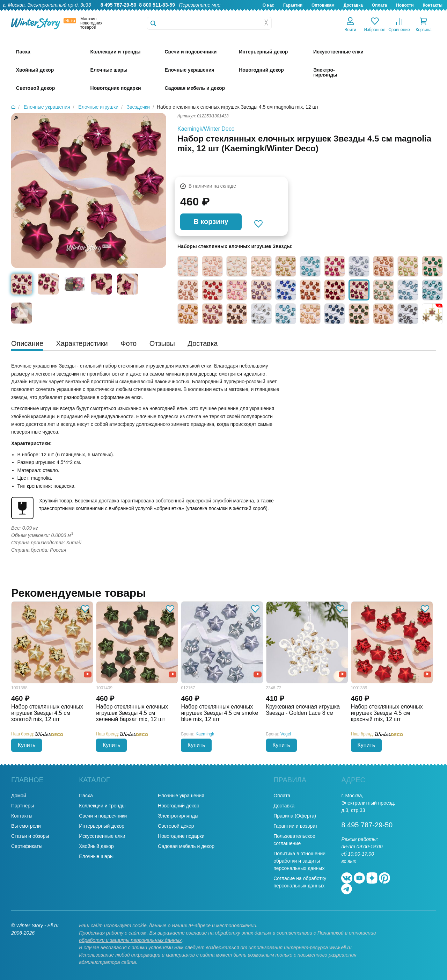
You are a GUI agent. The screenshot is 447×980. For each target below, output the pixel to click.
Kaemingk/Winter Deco (206, 129)
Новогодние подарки (181, 836)
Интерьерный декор (102, 826)
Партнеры (23, 806)
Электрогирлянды (178, 816)
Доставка (353, 5)
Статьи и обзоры (30, 836)
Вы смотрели (26, 826)
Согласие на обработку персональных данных (300, 882)
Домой (19, 796)
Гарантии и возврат (295, 826)
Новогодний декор (178, 806)
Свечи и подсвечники (103, 816)
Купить (27, 745)
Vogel (286, 734)
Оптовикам (323, 5)
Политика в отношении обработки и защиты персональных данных (299, 861)
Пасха (86, 796)
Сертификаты (27, 846)
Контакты (433, 5)
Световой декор (176, 826)
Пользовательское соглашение (294, 840)
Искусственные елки (102, 836)
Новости (405, 5)
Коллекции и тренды (102, 806)
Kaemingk (205, 734)
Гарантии (293, 5)
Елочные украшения (181, 796)
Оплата (379, 5)
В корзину (211, 222)
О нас (268, 5)
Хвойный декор (96, 846)
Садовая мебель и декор (186, 846)
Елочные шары (96, 856)
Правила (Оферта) (295, 816)
